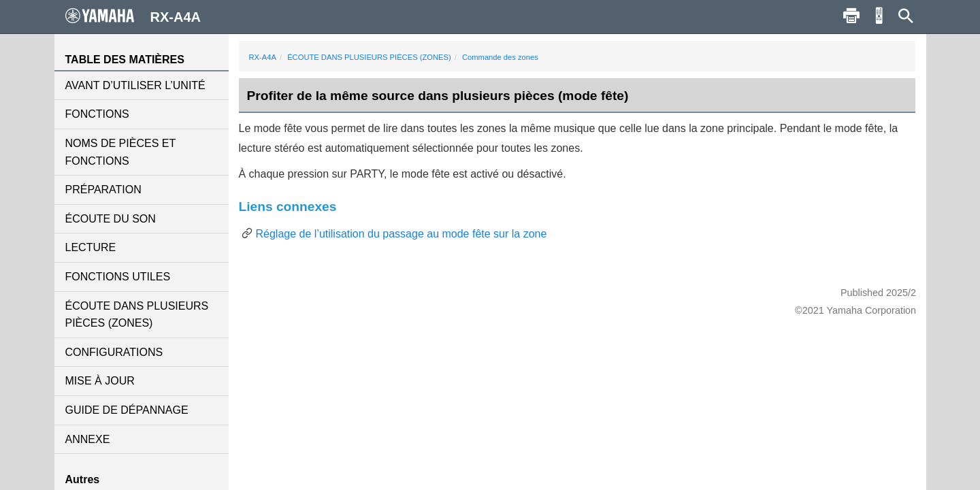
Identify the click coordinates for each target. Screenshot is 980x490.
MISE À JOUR (100, 381)
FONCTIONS (97, 114)
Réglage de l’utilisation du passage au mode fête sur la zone (402, 234)
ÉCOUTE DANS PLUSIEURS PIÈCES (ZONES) (137, 315)
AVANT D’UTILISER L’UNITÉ (135, 85)
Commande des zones (500, 57)
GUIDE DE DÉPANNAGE (127, 410)
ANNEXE (88, 439)
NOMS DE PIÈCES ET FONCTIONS (120, 152)
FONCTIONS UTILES (118, 277)
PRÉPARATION (103, 190)
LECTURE (91, 247)
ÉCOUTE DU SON (111, 219)
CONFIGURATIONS (114, 352)
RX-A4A (263, 57)
